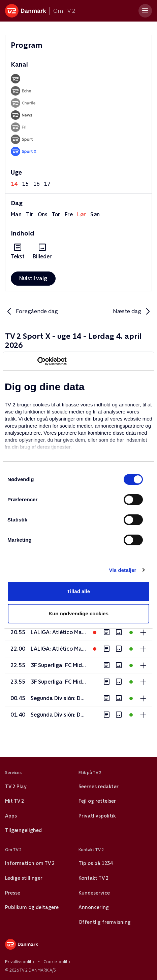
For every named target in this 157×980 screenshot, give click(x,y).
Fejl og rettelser (97, 801)
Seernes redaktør (99, 787)
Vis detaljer (123, 570)
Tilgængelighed (23, 830)
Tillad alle (78, 591)
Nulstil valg (33, 278)
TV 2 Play (16, 787)
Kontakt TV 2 (93, 878)
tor (56, 214)
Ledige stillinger (24, 878)
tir (30, 214)
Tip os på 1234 (96, 863)
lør (82, 214)
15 (25, 184)
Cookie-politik (57, 962)
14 (14, 184)
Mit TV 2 (14, 801)
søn (95, 214)
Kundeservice (94, 893)
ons (43, 214)
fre (69, 214)
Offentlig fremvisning (105, 922)
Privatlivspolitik (97, 816)
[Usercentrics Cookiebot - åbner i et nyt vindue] (37, 361)
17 (47, 184)
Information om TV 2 (30, 863)
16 (36, 184)
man (16, 214)
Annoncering (94, 907)
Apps (11, 816)
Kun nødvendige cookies (78, 613)
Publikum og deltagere (32, 907)
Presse (13, 893)
